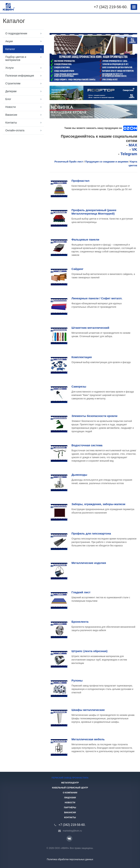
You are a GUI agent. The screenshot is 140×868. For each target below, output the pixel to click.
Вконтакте (69, 838)
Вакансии (11, 115)
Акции (9, 41)
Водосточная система (87, 445)
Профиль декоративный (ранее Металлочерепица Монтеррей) (94, 212)
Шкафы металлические (88, 710)
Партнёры (70, 807)
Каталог (10, 49)
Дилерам (11, 91)
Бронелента (80, 622)
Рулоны (77, 680)
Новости (10, 107)
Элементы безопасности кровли (95, 416)
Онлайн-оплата (15, 130)
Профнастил (80, 181)
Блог (8, 99)
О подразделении (16, 33)
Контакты (11, 123)
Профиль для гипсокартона (91, 533)
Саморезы (79, 386)
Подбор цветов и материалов (16, 58)
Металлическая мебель (88, 739)
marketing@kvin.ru (72, 831)
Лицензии (70, 798)
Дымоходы (79, 475)
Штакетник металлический (90, 328)
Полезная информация (20, 76)
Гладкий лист (81, 592)
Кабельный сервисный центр (70, 788)
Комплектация (82, 357)
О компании (70, 793)
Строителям (13, 83)
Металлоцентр (70, 783)
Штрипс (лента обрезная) (90, 651)
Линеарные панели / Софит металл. (97, 298)
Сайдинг (78, 269)
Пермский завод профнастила (70, 778)
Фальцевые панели (85, 239)
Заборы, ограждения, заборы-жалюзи (98, 504)
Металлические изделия (89, 563)
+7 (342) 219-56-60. (111, 7)
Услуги (9, 68)
